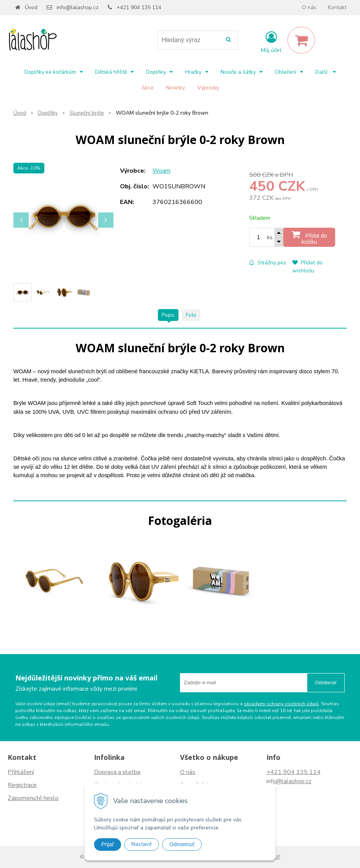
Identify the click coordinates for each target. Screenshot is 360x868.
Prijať (108, 844)
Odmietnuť (182, 844)
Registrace (22, 785)
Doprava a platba (117, 772)
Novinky (175, 88)
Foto (191, 315)
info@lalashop (285, 781)
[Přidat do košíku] (309, 237)
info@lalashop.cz (78, 7)
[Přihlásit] (271, 42)
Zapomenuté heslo (33, 798)
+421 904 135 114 (139, 7)
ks (270, 237)
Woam (161, 171)
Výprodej (208, 88)
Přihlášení (21, 772)
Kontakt (337, 7)
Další (326, 72)
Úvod (31, 7)
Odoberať (326, 683)
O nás (309, 7)
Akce (148, 88)
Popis (168, 315)
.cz (308, 781)
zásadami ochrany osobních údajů (281, 704)
